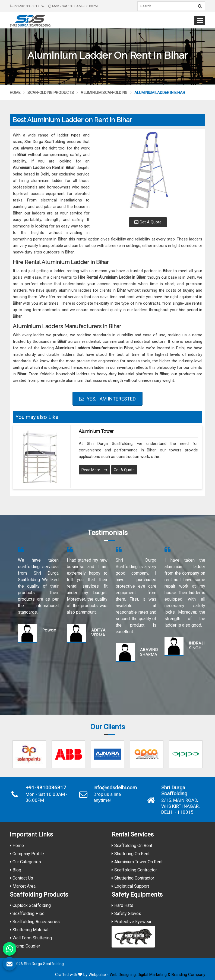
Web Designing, (123, 975)
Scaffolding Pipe (27, 914)
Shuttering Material (29, 930)
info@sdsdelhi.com (115, 788)
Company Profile (27, 854)
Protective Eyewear (132, 922)
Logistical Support (130, 886)
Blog (15, 870)
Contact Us (21, 878)
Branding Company (188, 975)
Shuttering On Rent (131, 854)
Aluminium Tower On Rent (137, 862)
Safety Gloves (126, 914)
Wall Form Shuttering (31, 938)
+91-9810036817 (24, 6)
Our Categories (25, 862)
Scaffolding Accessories (35, 922)
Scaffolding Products (51, 93)
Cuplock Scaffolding (30, 905)
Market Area (23, 886)
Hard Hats (122, 905)
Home (15, 93)
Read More (94, 470)
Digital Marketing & (154, 975)
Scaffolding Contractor (134, 870)
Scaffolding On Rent (132, 846)
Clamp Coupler (25, 946)
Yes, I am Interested (107, 399)
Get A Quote (148, 222)
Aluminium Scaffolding (104, 93)
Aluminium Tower (96, 431)
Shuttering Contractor (133, 878)
